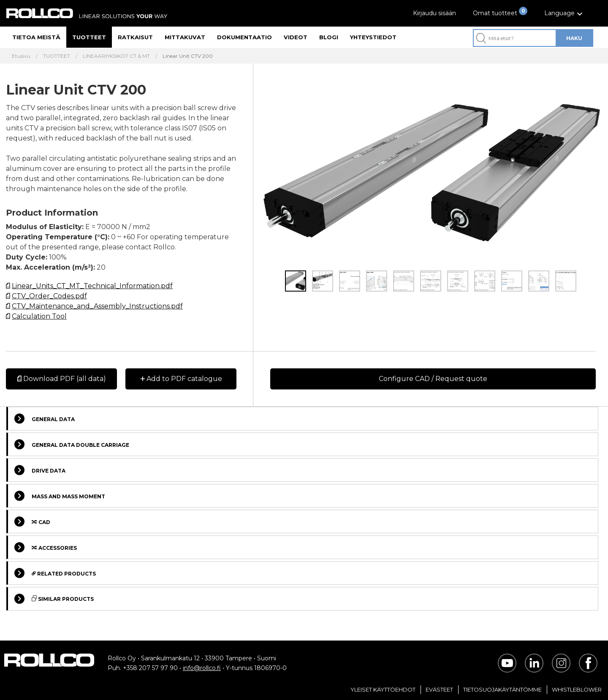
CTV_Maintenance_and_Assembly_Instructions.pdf (97, 306)
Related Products (55, 573)
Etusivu (21, 56)
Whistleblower (577, 689)
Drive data (40, 470)
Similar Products (54, 599)
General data (45, 419)
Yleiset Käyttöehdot (383, 689)
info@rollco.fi (202, 668)
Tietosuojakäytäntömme (502, 689)
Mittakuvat (185, 37)
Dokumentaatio (244, 37)
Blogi (329, 37)
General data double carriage (72, 444)
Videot (296, 37)
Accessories (46, 547)
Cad (32, 522)
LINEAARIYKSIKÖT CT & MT (116, 56)
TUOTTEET (57, 56)
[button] (565, 13)
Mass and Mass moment (60, 496)
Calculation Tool (39, 316)
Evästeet (439, 689)
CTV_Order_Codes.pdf (49, 296)
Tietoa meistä (36, 37)
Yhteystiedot (373, 37)
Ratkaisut (135, 37)
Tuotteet (89, 37)
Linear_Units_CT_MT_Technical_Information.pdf (92, 286)
